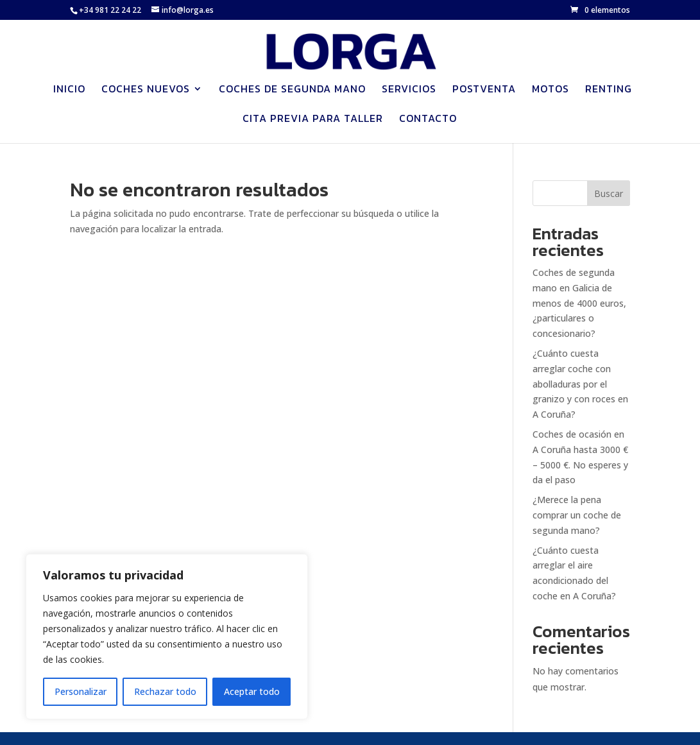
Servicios (409, 90)
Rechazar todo (165, 691)
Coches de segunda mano (292, 90)
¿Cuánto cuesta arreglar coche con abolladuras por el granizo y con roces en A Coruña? (580, 384)
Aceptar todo (252, 691)
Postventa (484, 90)
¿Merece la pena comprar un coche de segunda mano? (577, 515)
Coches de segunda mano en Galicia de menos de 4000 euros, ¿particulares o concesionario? (579, 303)
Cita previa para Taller (313, 120)
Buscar (609, 193)
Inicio (69, 90)
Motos (551, 90)
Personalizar (81, 691)
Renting (609, 90)
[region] (167, 637)
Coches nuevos (146, 90)
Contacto (428, 120)
